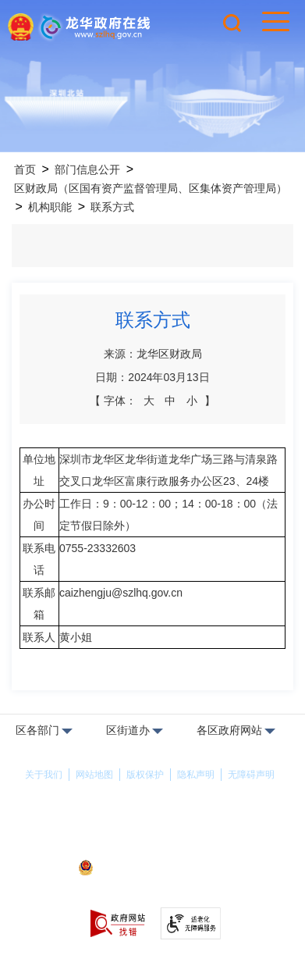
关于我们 (44, 775)
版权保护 (145, 775)
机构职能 (50, 207)
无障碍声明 (251, 775)
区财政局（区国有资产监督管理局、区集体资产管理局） (151, 188)
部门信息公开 (87, 169)
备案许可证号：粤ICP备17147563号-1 (152, 847)
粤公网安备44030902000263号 (152, 869)
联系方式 (112, 207)
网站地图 (94, 775)
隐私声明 (196, 775)
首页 (25, 169)
